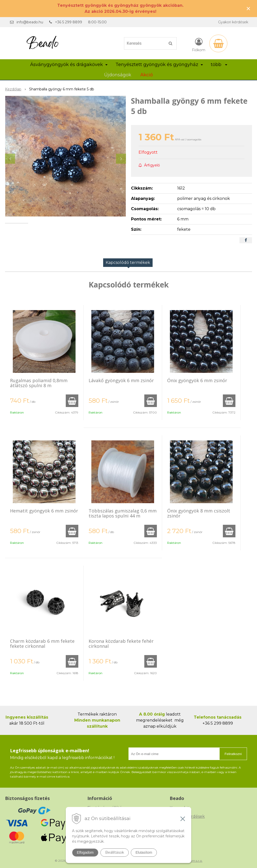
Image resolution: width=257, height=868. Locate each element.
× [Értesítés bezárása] (248, 8)
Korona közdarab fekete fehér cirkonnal (121, 644)
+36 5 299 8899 (69, 22)
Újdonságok (118, 75)
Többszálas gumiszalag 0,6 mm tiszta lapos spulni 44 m (123, 513)
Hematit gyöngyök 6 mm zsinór (44, 511)
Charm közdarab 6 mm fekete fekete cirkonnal (42, 644)
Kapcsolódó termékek (128, 263)
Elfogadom (85, 852)
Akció (147, 75)
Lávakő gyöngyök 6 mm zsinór (121, 380)
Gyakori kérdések (233, 22)
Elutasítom (144, 852)
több (219, 65)
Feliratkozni (233, 754)
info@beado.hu (30, 22)
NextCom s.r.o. (192, 861)
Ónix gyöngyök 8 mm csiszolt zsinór (199, 513)
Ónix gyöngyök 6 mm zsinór (197, 380)
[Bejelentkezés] (199, 44)
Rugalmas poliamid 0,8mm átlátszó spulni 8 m (39, 383)
